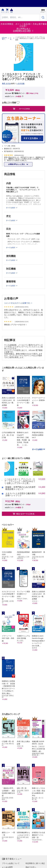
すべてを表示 (38, 449)
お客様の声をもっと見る (17, 164)
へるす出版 (11, 38)
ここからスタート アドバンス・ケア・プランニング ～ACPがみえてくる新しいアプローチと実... (20, 481)
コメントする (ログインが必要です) (17, 303)
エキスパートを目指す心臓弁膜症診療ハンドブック (21, 494)
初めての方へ (31, 867)
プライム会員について (11, 863)
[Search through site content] (20, 17)
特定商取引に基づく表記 (35, 863)
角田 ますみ (6, 83)
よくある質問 (7, 867)
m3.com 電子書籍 (4, 38)
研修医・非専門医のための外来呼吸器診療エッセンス (20, 488)
